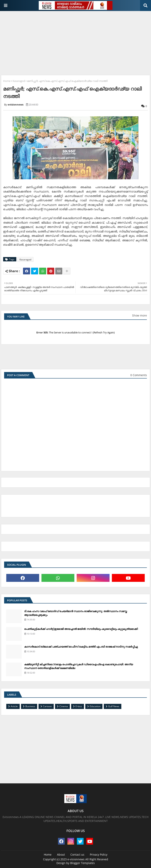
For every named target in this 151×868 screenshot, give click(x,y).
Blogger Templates (82, 863)
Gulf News (114, 706)
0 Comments (139, 375)
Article (14, 706)
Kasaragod (19, 81)
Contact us (77, 855)
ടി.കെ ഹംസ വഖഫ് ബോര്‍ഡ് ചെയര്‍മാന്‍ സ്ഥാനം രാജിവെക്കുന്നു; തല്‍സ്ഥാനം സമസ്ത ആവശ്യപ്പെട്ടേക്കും (76, 613)
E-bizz (79, 706)
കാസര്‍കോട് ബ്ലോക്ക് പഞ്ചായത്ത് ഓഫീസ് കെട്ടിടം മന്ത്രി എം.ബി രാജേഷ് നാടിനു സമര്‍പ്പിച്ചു (81, 647)
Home (7, 81)
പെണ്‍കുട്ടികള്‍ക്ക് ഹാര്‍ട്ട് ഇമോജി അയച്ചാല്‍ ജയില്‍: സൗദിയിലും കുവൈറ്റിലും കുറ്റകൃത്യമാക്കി (81, 629)
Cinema (64, 706)
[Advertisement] (76, 42)
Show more (139, 315)
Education (95, 706)
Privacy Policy (99, 855)
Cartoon (47, 706)
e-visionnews (76, 859)
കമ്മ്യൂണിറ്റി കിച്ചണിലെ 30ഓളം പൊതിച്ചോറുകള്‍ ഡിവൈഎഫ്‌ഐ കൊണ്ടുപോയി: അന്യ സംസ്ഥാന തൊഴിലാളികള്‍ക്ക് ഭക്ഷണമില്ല (79, 666)
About (61, 855)
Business (30, 706)
